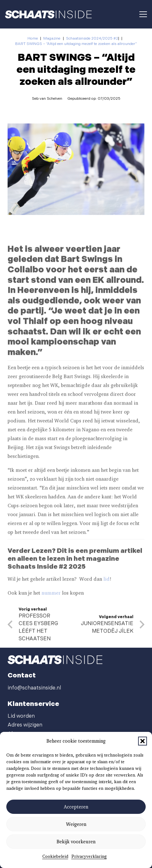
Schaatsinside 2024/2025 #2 (92, 38)
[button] (143, 741)
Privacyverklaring (89, 856)
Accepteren (76, 807)
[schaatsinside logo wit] (48, 14)
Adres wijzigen (25, 725)
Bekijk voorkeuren (76, 842)
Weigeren (76, 824)
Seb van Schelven (47, 99)
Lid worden (21, 716)
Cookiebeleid (55, 856)
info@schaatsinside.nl (34, 688)
